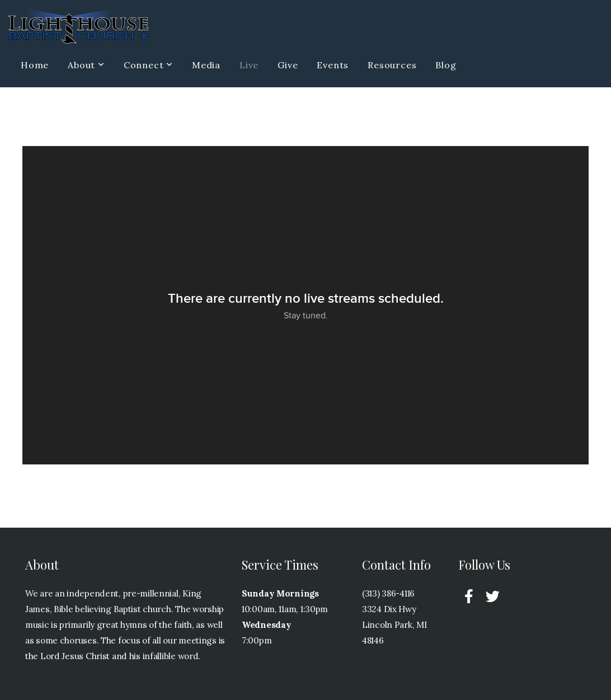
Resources (392, 65)
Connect (148, 65)
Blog (446, 65)
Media (206, 65)
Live (249, 65)
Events (333, 65)
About (86, 65)
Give (288, 65)
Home (35, 65)
